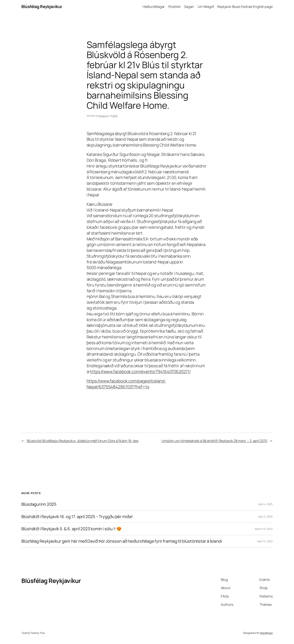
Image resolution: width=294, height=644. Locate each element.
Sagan (189, 7)
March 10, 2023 (264, 529)
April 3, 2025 (265, 516)
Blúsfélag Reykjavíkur (42, 7)
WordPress (266, 633)
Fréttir (114, 116)
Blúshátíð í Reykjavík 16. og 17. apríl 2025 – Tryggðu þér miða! (77, 517)
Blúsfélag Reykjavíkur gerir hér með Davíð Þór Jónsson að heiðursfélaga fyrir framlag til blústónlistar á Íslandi (122, 541)
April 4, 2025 (265, 504)
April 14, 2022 (265, 541)
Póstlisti (174, 7)
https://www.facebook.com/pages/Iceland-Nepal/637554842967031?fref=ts (126, 384)
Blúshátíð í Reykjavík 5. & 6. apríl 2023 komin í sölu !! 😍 (71, 529)
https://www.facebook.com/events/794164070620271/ (140, 372)
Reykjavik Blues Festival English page (245, 7)
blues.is (103, 116)
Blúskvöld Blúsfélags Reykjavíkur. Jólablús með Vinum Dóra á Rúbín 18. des (83, 441)
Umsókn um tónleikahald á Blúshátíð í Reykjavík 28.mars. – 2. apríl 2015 (214, 441)
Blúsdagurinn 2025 (39, 504)
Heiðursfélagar (154, 7)
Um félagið (206, 7)
